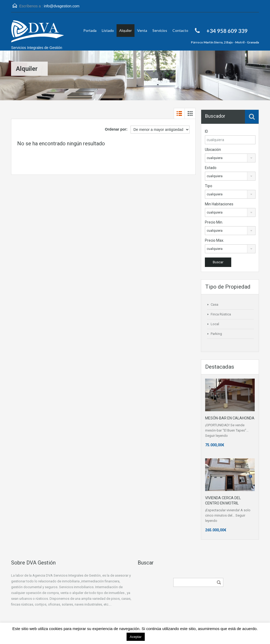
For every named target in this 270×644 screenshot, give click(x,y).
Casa (214, 304)
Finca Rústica (221, 314)
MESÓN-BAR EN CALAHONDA (230, 418)
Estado (211, 168)
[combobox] (230, 158)
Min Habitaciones (219, 204)
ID (206, 131)
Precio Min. (214, 222)
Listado (108, 30)
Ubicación (213, 150)
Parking (216, 334)
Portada (90, 30)
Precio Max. (214, 240)
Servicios (160, 30)
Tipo (209, 186)
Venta (142, 30)
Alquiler (126, 30)
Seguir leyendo (216, 436)
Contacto (180, 30)
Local (215, 324)
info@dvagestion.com (62, 6)
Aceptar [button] (136, 637)
